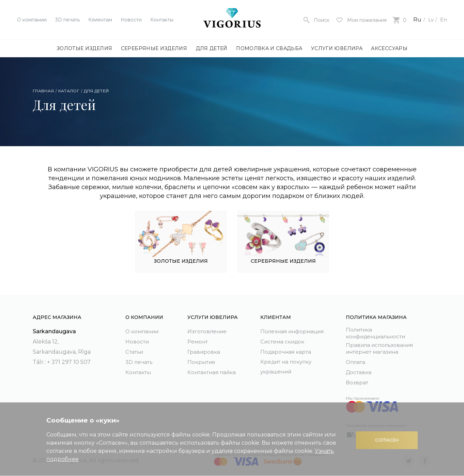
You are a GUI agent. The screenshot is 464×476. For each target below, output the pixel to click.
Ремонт (198, 340)
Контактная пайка (213, 371)
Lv (430, 20)
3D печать (67, 20)
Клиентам (100, 20)
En (443, 20)
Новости (131, 20)
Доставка (359, 372)
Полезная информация (294, 330)
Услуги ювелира (337, 48)
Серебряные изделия (154, 48)
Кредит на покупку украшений (288, 366)
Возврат (357, 382)
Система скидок (284, 340)
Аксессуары (389, 48)
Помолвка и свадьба (269, 48)
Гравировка (204, 350)
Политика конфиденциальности (378, 332)
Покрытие (202, 361)
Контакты (162, 20)
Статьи (135, 350)
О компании (32, 20)
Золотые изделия (84, 48)
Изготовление (208, 330)
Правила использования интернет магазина (382, 348)
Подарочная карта (287, 350)
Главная (43, 91)
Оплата (356, 362)
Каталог (69, 91)
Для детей (212, 48)
